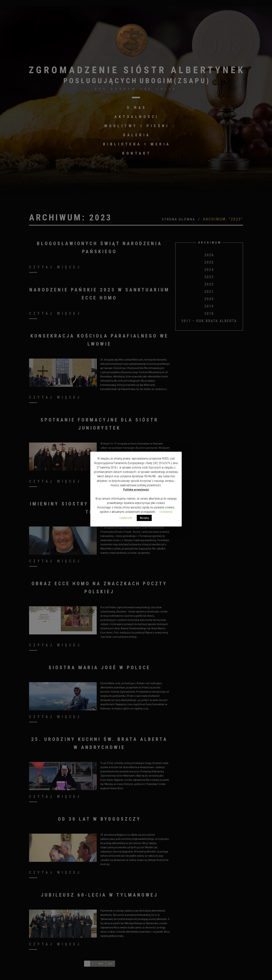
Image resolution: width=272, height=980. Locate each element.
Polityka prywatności (136, 490)
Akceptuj (144, 518)
